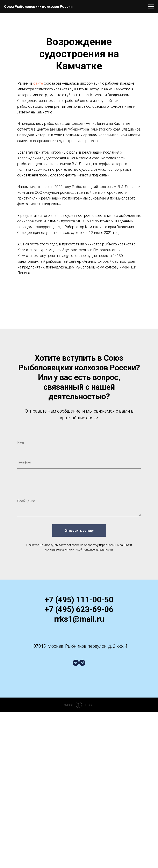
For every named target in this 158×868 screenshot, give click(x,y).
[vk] (76, 663)
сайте (38, 83)
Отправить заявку (79, 531)
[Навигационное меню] (151, 7)
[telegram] (82, 663)
